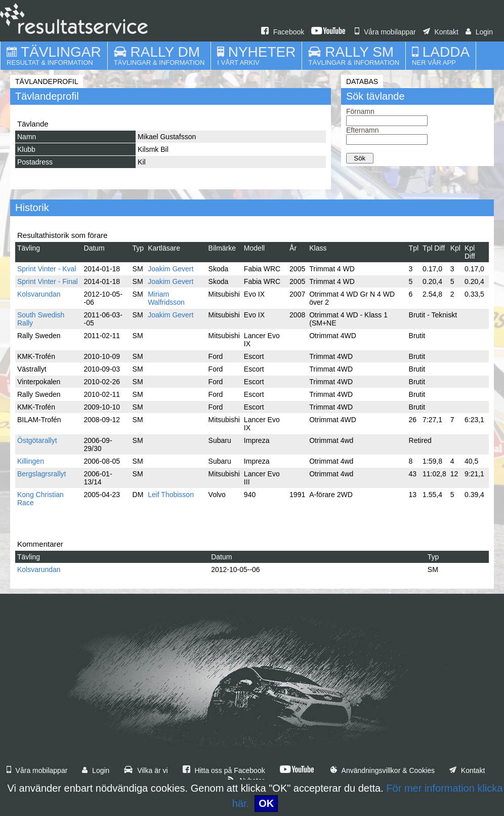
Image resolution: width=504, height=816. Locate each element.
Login (479, 32)
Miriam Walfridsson (166, 298)
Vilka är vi (146, 770)
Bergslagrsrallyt (41, 474)
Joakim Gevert (171, 269)
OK (266, 803)
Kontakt (441, 32)
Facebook (283, 32)
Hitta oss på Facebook (224, 770)
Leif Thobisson (171, 495)
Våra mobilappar (385, 32)
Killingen (31, 461)
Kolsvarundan (39, 294)
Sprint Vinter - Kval (47, 269)
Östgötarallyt (37, 440)
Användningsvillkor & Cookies (383, 770)
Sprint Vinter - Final (48, 281)
